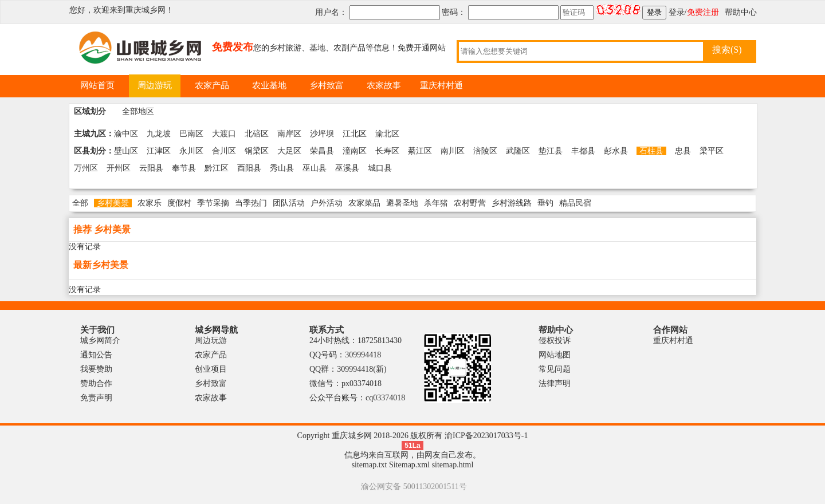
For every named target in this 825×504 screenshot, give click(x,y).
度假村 (179, 203)
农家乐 (150, 203)
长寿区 (387, 151)
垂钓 (545, 203)
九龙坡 (159, 134)
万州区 (86, 168)
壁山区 (126, 151)
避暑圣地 (402, 203)
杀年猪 (436, 203)
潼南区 (355, 151)
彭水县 (616, 151)
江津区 (159, 151)
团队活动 (289, 203)
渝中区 (126, 134)
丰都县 (583, 151)
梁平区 (712, 151)
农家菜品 (364, 203)
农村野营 (470, 203)
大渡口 (224, 134)
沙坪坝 (322, 134)
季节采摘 (213, 203)
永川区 (191, 151)
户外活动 (327, 203)
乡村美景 (113, 203)
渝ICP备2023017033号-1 (486, 436)
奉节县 (184, 168)
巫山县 (315, 168)
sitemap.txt (370, 465)
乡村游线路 (512, 203)
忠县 (683, 151)
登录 (677, 12)
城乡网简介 (100, 340)
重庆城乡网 (146, 10)
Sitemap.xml (409, 465)
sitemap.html (453, 465)
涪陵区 (485, 151)
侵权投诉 (555, 340)
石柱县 (651, 151)
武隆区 (518, 151)
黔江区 (217, 168)
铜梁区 (257, 151)
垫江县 (551, 151)
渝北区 (387, 134)
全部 (80, 203)
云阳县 (151, 168)
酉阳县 (249, 168)
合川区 (224, 151)
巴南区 (191, 134)
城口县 (380, 168)
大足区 (289, 151)
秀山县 (282, 168)
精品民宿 (575, 203)
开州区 (119, 168)
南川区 (453, 151)
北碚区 (257, 134)
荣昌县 (322, 151)
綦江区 (420, 151)
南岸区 (289, 134)
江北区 (355, 134)
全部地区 (138, 111)
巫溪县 (347, 168)
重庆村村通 (673, 340)
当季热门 (251, 203)
